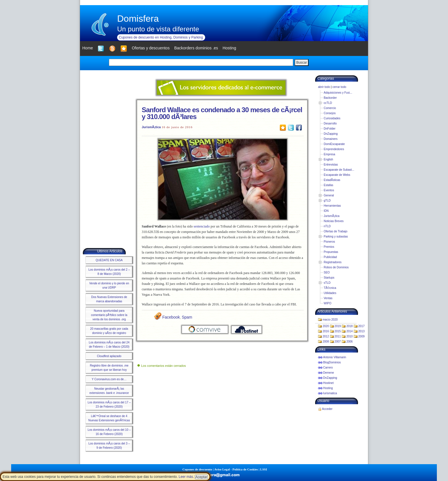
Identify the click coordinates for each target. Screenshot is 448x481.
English (328, 159)
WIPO (328, 303)
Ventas (328, 298)
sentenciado (202, 226)
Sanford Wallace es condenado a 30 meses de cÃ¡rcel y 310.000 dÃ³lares (222, 113)
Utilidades (330, 293)
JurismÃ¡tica (151, 127)
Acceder (327, 409)
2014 (349, 331)
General (329, 195)
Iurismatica (330, 393)
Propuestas (331, 252)
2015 (338, 331)
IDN (326, 211)
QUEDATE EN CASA (109, 260)
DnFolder (330, 129)
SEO (327, 272)
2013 (361, 331)
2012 (326, 336)
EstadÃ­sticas (332, 180)
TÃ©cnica (330, 288)
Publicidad (330, 257)
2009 (361, 336)
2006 (349, 342)
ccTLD (328, 103)
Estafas (328, 185)
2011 (338, 336)
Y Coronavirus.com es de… (109, 379)
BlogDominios (332, 362)
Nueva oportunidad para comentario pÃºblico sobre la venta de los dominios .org (109, 315)
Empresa (329, 154)
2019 (338, 326)
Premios (329, 247)
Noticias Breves (334, 221)
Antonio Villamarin (335, 357)
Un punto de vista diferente (158, 29)
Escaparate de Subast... (339, 170)
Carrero (328, 368)
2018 (349, 326)
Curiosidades (332, 118)
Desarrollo (330, 123)
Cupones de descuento (197, 469)
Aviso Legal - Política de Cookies (236, 469)
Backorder (330, 98)
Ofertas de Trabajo (336, 231)
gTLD (327, 201)
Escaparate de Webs (337, 175)
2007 (338, 342)
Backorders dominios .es (196, 48)
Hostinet (328, 383)
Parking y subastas (336, 237)
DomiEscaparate (334, 144)
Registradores (333, 262)
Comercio (330, 108)
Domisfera (138, 19)
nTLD (327, 226)
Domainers (331, 139)
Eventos (329, 190)
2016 (326, 331)
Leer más (186, 477)
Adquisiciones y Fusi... (338, 93)
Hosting (328, 388)
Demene (329, 373)
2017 (361, 326)
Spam (187, 317)
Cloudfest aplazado (109, 356)
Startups (329, 278)
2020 (326, 326)
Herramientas (332, 206)
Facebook (171, 317)
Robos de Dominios (336, 267)
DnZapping (331, 134)
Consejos (330, 113)
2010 (349, 336)
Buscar (302, 63)
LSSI (264, 469)
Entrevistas (331, 165)
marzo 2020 (330, 320)
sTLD (327, 283)
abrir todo (324, 87)
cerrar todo (339, 87)
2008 (326, 342)
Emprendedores (334, 149)
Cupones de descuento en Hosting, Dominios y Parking (161, 37)
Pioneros (329, 242)
